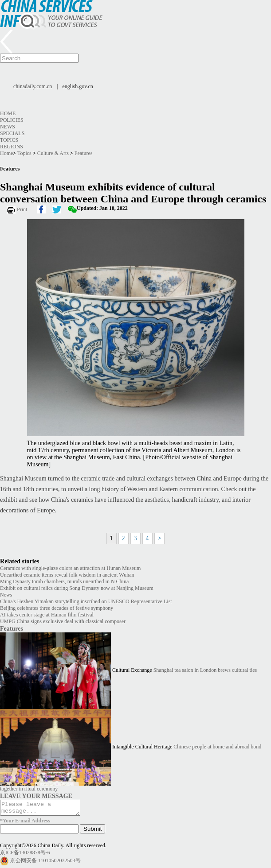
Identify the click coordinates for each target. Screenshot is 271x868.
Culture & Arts (53, 153)
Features (84, 153)
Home (8, 113)
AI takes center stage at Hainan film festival (47, 615)
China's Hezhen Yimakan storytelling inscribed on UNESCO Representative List (86, 601)
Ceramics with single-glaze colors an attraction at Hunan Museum (70, 568)
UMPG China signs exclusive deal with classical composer (63, 621)
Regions (12, 147)
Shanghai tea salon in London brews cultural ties (205, 670)
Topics (9, 140)
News (8, 127)
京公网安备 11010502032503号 (45, 863)
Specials (12, 133)
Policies (12, 120)
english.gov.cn (78, 86)
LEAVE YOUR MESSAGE (36, 796)
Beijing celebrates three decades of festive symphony (57, 608)
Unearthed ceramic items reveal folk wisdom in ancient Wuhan (67, 575)
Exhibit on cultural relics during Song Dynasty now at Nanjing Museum (77, 588)
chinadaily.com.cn (33, 86)
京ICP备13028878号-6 (25, 855)
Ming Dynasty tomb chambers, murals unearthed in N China (64, 581)
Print (22, 209)
